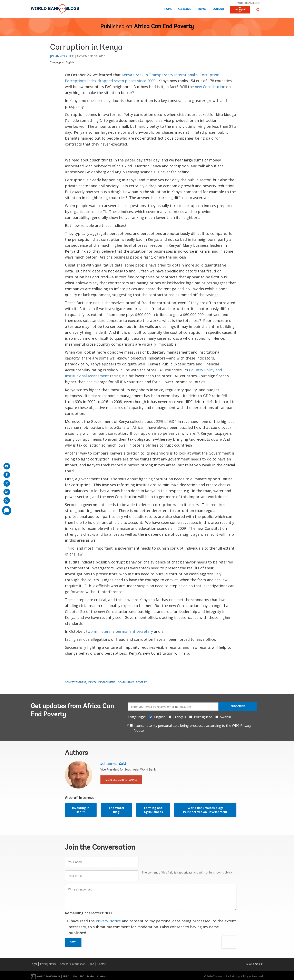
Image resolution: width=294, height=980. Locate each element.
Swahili (225, 717)
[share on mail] (7, 466)
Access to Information (73, 964)
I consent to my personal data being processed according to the (192, 728)
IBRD (66, 976)
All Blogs (185, 9)
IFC (82, 976)
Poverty (141, 682)
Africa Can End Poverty (164, 27)
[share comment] (7, 510)
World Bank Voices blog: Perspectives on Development (205, 810)
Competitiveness (76, 682)
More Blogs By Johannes (121, 780)
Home (168, 9)
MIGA (90, 976)
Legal (34, 964)
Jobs (91, 964)
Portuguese (203, 717)
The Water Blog (116, 810)
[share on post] (7, 483)
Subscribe (238, 706)
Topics (202, 9)
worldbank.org (249, 3)
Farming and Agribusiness (153, 810)
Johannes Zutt (62, 56)
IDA (75, 976)
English (70, 62)
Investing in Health (81, 810)
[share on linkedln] (7, 492)
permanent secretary (134, 631)
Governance (126, 682)
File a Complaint (254, 964)
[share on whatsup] (7, 501)
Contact (218, 9)
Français (180, 717)
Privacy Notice (108, 921)
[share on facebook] (7, 475)
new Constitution (210, 87)
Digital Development (102, 682)
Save (73, 942)
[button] (258, 10)
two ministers (98, 631)
